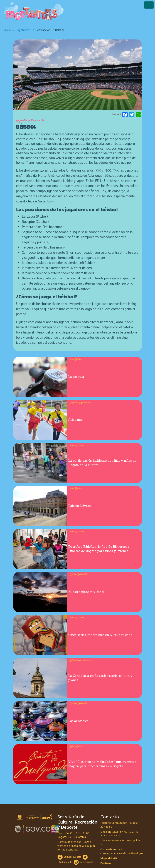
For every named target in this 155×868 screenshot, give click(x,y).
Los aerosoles (78, 721)
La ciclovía (76, 377)
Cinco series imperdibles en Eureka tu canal (101, 635)
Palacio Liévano (80, 506)
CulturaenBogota (73, 857)
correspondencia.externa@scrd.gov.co (123, 853)
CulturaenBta (66, 862)
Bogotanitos (23, 30)
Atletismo (75, 420)
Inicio (8, 30)
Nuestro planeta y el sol (86, 592)
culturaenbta (87, 862)
